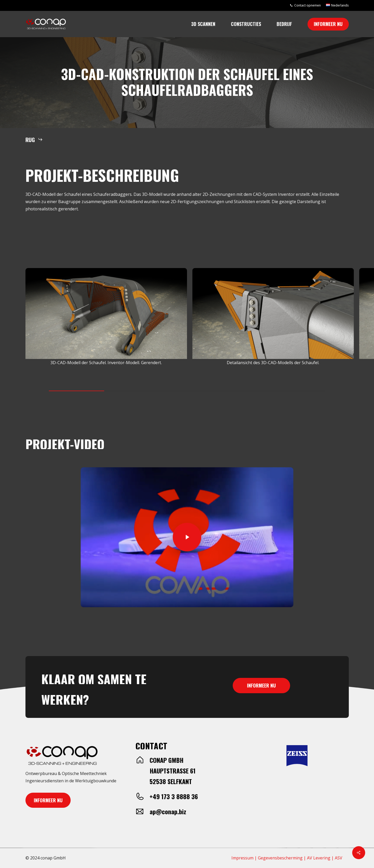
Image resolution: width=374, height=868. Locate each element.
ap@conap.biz (168, 811)
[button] (34, 140)
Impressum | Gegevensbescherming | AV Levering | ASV (287, 858)
